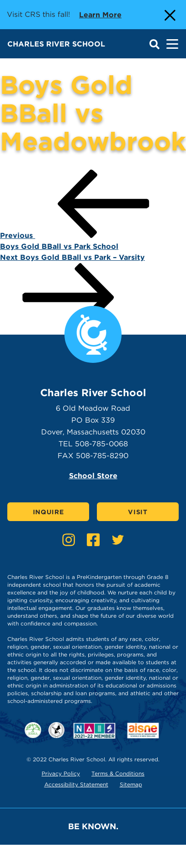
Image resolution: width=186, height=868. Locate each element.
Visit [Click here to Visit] (138, 512)
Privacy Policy (61, 773)
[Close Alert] (169, 15)
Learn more (100, 14)
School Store (93, 476)
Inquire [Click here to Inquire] (48, 512)
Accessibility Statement (76, 784)
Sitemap (131, 784)
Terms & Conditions (118, 773)
